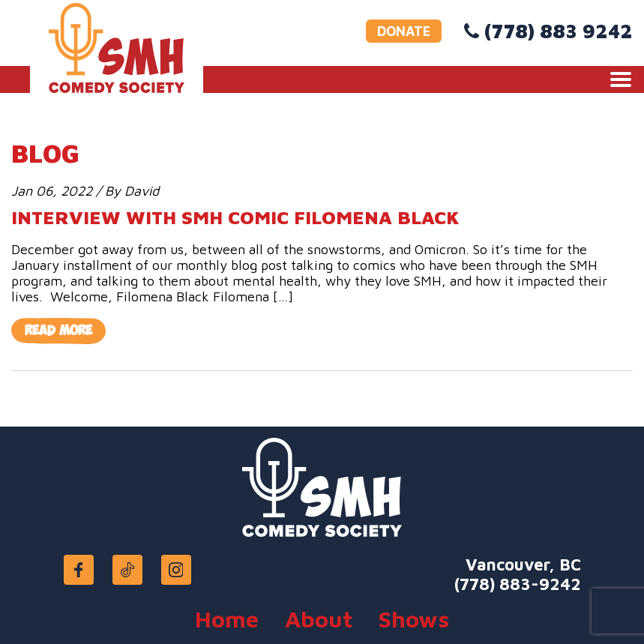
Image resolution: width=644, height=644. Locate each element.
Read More (58, 331)
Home (227, 619)
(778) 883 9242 (559, 31)
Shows (414, 619)
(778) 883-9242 (518, 584)
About (319, 619)
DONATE (404, 31)
